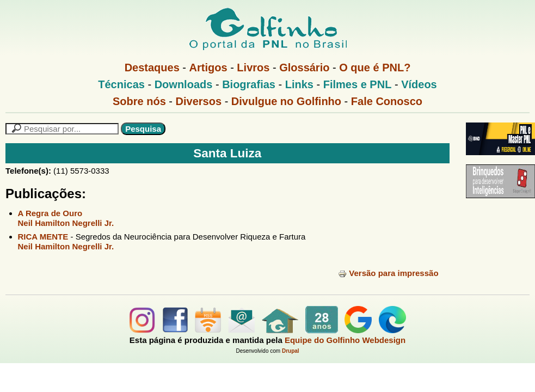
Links (299, 84)
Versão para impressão (388, 273)
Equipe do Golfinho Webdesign (345, 340)
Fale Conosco (387, 101)
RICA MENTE (43, 237)
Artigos (208, 68)
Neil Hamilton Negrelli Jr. (66, 223)
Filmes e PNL (358, 84)
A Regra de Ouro (50, 213)
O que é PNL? (375, 68)
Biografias (249, 84)
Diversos (199, 101)
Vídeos (419, 84)
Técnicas (121, 84)
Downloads (184, 84)
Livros (253, 68)
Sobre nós (139, 101)
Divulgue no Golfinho (286, 101)
